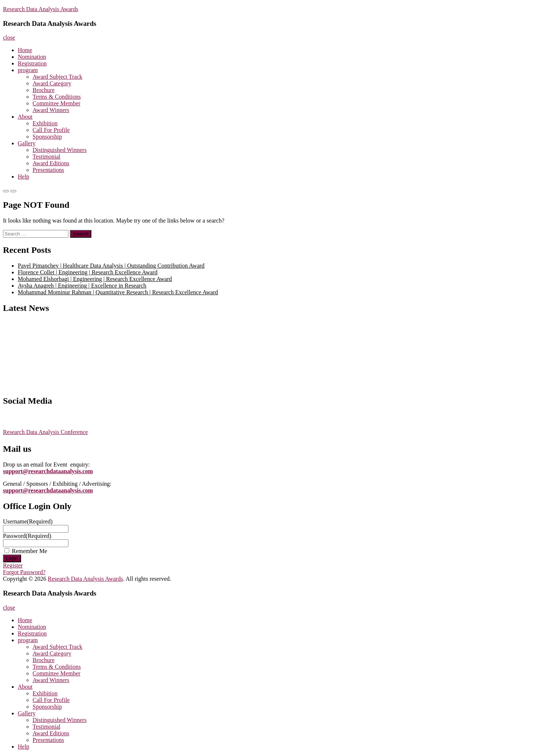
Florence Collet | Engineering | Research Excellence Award (88, 272)
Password (27, 536)
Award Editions (51, 163)
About (25, 117)
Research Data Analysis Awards (41, 9)
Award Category (52, 83)
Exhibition (45, 123)
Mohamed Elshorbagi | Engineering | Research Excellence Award (95, 279)
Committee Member (56, 103)
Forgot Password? (24, 572)
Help (23, 177)
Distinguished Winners (60, 150)
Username (28, 521)
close (9, 38)
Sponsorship (47, 137)
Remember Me (30, 551)
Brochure (44, 90)
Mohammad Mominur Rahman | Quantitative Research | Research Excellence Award (118, 292)
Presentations (48, 170)
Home (25, 50)
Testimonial (46, 157)
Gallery (27, 143)
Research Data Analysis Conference (45, 432)
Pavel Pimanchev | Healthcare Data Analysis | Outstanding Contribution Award (111, 266)
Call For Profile (51, 130)
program (28, 70)
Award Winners (51, 110)
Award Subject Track (58, 77)
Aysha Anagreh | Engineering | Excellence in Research (82, 286)
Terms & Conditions (57, 97)
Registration (32, 63)
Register (13, 565)
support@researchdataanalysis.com (48, 471)
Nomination (32, 57)
